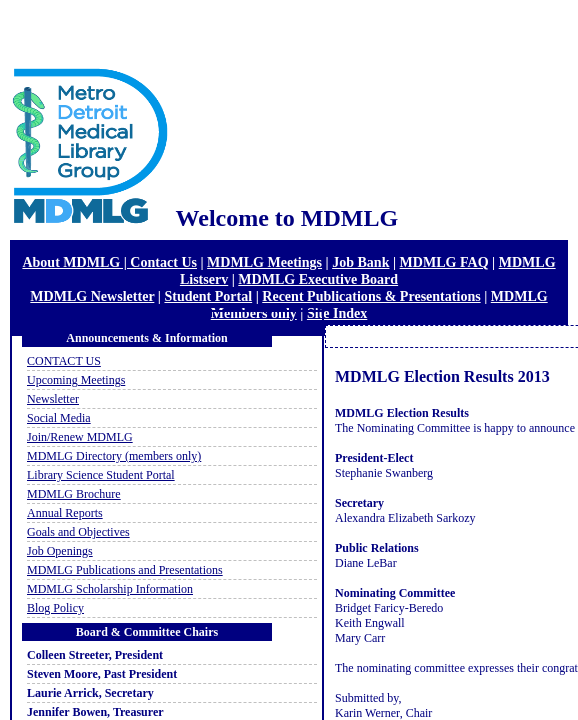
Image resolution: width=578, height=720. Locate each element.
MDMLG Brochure (74, 494)
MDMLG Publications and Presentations (125, 570)
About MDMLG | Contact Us (109, 262)
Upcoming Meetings (76, 380)
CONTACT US (64, 361)
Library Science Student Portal (101, 475)
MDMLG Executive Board (318, 279)
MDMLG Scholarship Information (110, 589)
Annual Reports (65, 513)
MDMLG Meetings (264, 262)
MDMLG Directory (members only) (114, 456)
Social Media (59, 418)
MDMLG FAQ (444, 262)
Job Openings (60, 551)
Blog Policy (55, 608)
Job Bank (360, 262)
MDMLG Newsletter (92, 296)
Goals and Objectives (78, 532)
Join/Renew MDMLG (80, 437)
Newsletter (53, 399)
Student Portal (208, 296)
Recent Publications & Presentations (371, 296)
